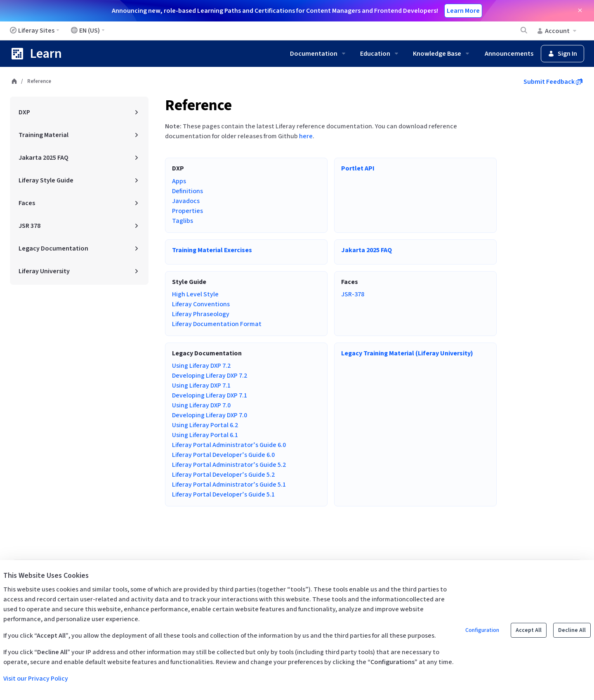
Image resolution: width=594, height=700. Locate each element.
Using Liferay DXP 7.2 (201, 366)
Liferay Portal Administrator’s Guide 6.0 (229, 445)
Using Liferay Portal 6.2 (205, 425)
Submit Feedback (553, 82)
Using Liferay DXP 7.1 (201, 385)
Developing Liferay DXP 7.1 (210, 395)
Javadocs (186, 201)
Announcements (509, 54)
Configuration (482, 630)
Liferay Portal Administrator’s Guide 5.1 (229, 485)
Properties (187, 211)
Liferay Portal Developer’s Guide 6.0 (223, 455)
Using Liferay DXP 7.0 (201, 405)
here (306, 136)
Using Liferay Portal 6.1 (205, 435)
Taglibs (183, 221)
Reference (198, 105)
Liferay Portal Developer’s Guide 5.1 (223, 494)
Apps (179, 181)
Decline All (572, 630)
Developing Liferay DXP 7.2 (210, 376)
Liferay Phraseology (201, 314)
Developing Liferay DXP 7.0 (210, 415)
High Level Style (195, 294)
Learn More (463, 11)
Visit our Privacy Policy (36, 679)
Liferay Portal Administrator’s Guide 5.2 (229, 465)
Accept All (529, 630)
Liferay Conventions (201, 304)
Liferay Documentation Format (217, 324)
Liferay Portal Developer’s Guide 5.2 (223, 475)
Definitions (187, 191)
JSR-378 (353, 294)
